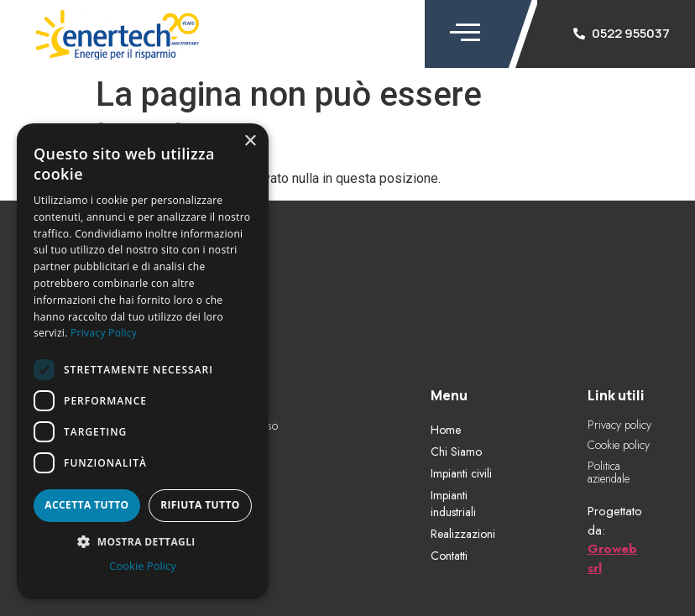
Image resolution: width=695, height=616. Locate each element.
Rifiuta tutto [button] (200, 505)
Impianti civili (461, 473)
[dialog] (143, 361)
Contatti (449, 556)
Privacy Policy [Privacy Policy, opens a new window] (104, 333)
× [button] (250, 141)
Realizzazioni (463, 534)
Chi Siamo (456, 452)
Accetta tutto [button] (86, 505)
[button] (143, 541)
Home (446, 430)
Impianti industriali (453, 504)
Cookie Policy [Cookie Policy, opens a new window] (143, 566)
